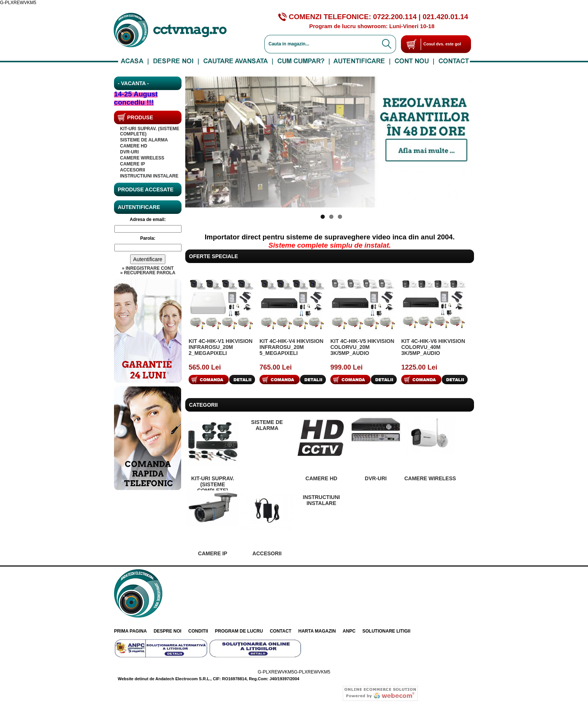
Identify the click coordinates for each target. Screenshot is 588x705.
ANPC (349, 631)
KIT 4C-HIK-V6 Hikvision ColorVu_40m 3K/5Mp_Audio (433, 347)
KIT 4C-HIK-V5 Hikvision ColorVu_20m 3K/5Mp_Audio (362, 347)
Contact (280, 631)
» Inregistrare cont (148, 268)
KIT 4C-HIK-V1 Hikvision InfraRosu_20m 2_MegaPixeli (220, 347)
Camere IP (133, 164)
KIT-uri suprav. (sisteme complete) (213, 484)
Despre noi (168, 631)
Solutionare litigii (386, 631)
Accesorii (133, 170)
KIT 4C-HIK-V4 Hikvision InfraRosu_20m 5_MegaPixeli (291, 347)
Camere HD (134, 146)
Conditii (198, 631)
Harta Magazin (317, 631)
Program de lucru (239, 631)
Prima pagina (130, 631)
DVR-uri (129, 152)
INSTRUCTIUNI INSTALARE (149, 176)
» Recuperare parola (148, 273)
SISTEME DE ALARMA (144, 140)
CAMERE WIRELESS (142, 158)
